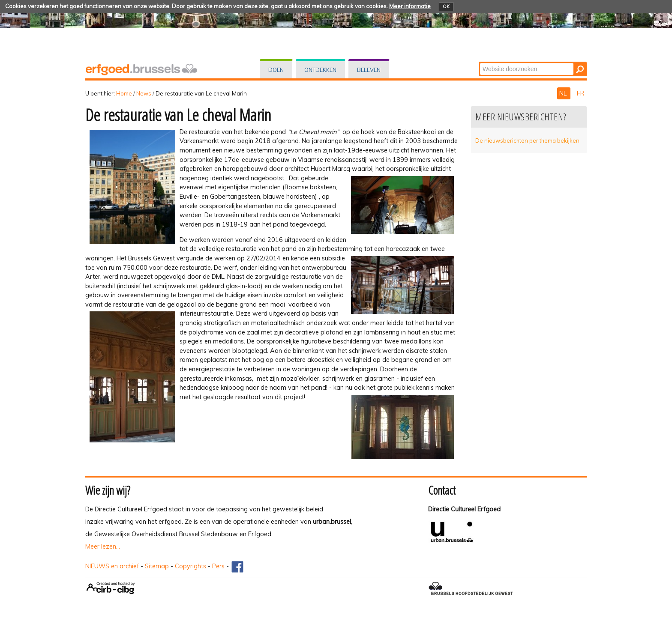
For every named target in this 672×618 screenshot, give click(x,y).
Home (124, 93)
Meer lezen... (103, 546)
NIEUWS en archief (112, 566)
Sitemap (157, 566)
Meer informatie (410, 6)
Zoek (479, 62)
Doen (276, 70)
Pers (218, 566)
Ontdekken (320, 70)
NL (564, 93)
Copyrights (190, 566)
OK (446, 6)
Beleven (369, 70)
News (144, 93)
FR (580, 93)
